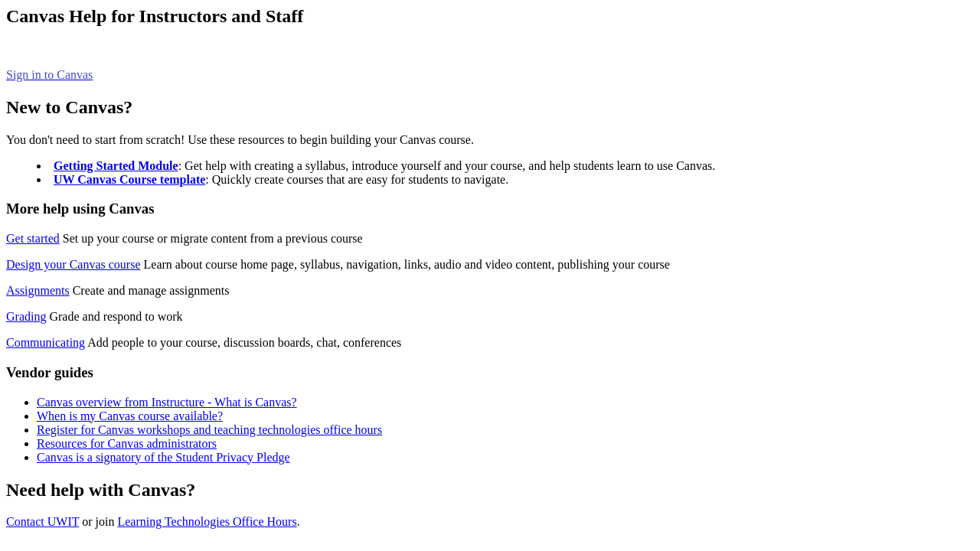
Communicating (46, 342)
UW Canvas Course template (129, 179)
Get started (33, 238)
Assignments (38, 290)
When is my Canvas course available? (130, 416)
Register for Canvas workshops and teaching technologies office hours (209, 430)
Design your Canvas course (73, 264)
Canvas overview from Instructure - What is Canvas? (167, 402)
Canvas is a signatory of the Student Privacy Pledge (163, 457)
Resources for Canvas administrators (127, 443)
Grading (26, 316)
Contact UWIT (42, 522)
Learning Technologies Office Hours (207, 522)
